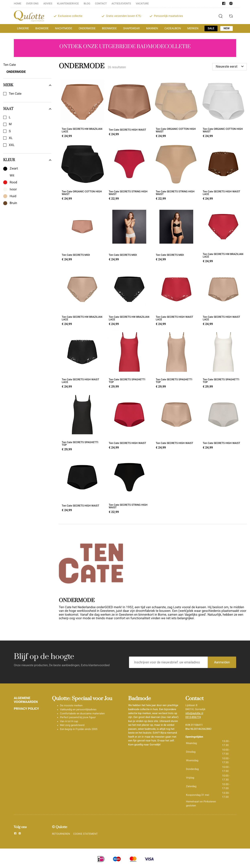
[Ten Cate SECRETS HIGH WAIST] (129, 109)
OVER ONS (32, 4)
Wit (12, 176)
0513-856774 (193, 717)
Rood (13, 182)
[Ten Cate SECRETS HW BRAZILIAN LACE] (82, 109)
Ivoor (13, 189)
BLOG (87, 4)
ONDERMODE (87, 28)
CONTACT (101, 4)
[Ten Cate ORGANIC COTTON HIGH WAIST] (176, 109)
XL (11, 138)
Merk (27, 85)
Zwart (14, 169)
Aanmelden (222, 662)
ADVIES (48, 4)
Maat (27, 109)
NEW (227, 28)
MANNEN (152, 28)
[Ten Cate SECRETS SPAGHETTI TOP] (129, 360)
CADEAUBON (173, 28)
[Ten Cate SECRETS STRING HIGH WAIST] (129, 172)
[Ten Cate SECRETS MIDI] (82, 235)
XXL (12, 145)
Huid (13, 196)
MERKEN (193, 28)
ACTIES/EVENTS (121, 4)
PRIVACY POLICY (26, 709)
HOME (18, 4)
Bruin (13, 203)
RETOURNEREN (61, 834)
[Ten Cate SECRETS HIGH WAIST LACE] (223, 172)
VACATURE (142, 4)
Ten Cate (15, 94)
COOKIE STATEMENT (85, 834)
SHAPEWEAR (131, 28)
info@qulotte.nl (194, 713)
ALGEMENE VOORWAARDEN (26, 700)
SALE (211, 28)
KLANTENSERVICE (68, 4)
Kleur (27, 160)
